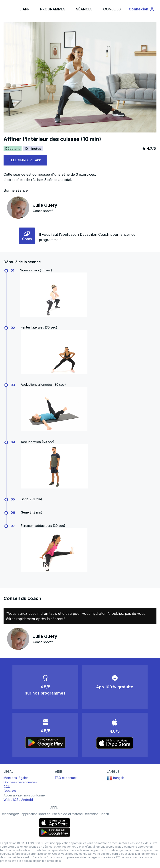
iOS (16, 800)
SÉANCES (84, 9)
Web (7, 800)
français (116, 778)
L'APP (25, 9)
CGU (7, 787)
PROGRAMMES (53, 9)
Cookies (10, 791)
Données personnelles (20, 782)
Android (27, 800)
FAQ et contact (66, 778)
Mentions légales (16, 778)
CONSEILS (112, 9)
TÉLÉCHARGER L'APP (25, 160)
